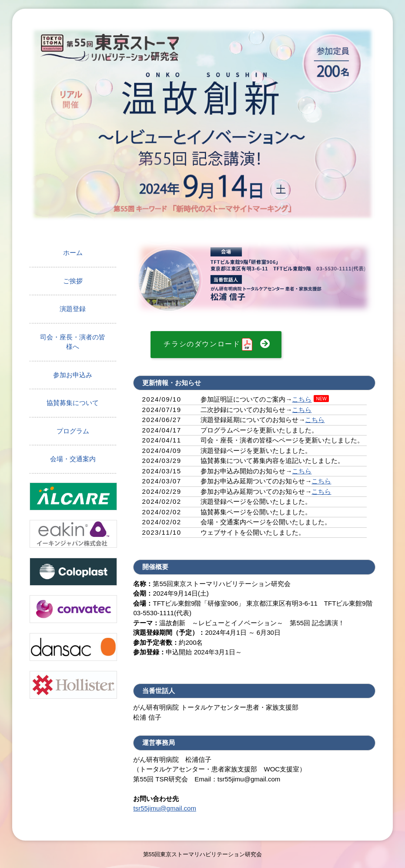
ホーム (73, 253)
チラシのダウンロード (209, 345)
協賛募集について (73, 403)
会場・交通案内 (73, 459)
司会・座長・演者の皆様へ (73, 342)
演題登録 (73, 309)
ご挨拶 (73, 281)
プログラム (73, 431)
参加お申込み (73, 375)
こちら (302, 399)
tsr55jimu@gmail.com (164, 808)
